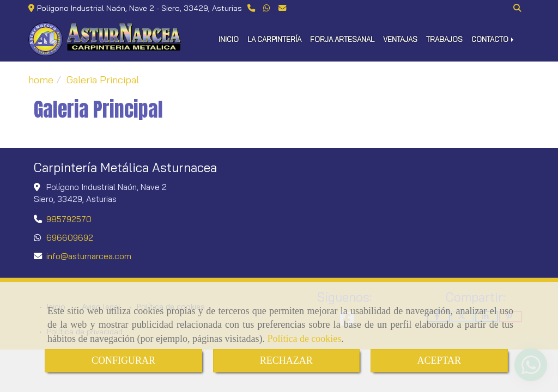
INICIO (229, 39)
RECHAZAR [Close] (286, 360)
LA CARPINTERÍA (274, 39)
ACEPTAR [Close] (439, 360)
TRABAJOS (444, 39)
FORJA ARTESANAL (342, 39)
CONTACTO (493, 39)
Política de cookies (304, 339)
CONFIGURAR (123, 360)
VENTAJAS (400, 39)
